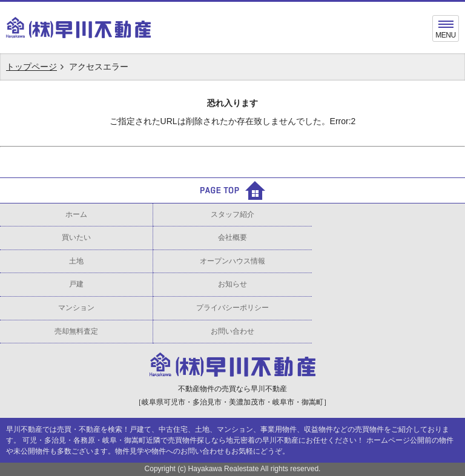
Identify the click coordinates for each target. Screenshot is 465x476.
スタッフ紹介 (232, 214)
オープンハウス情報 (232, 261)
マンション (76, 308)
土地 (76, 261)
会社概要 (232, 237)
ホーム (76, 214)
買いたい (76, 237)
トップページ (31, 67)
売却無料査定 (76, 331)
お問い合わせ (232, 331)
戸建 (76, 284)
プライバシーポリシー (232, 308)
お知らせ (232, 284)
